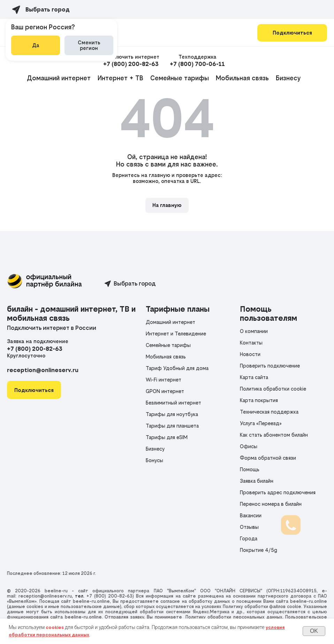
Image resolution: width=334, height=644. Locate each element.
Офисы (249, 446)
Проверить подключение (270, 366)
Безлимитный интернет (173, 403)
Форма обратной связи (268, 458)
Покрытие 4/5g (259, 550)
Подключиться (292, 33)
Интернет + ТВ (120, 78)
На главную (167, 205)
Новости (250, 354)
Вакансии (251, 515)
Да (36, 45)
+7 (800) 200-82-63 (131, 64)
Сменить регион (89, 45)
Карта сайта (254, 377)
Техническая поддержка (269, 412)
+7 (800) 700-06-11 (197, 64)
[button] (34, 390)
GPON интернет (165, 391)
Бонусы (154, 460)
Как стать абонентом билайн (274, 435)
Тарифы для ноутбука (172, 414)
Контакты (251, 343)
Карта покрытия (259, 400)
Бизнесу (288, 78)
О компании (254, 331)
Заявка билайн (257, 481)
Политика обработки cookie (273, 389)
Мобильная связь (242, 78)
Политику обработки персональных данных (234, 617)
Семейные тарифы (180, 78)
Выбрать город (135, 283)
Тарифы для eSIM (167, 437)
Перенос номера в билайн (271, 504)
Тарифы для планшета (172, 426)
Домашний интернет (59, 78)
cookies (55, 627)
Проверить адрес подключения (278, 492)
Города (249, 538)
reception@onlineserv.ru (43, 370)
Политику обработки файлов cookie (262, 606)
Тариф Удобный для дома (177, 368)
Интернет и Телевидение (176, 334)
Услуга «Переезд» (261, 423)
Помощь (250, 469)
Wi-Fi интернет (164, 380)
